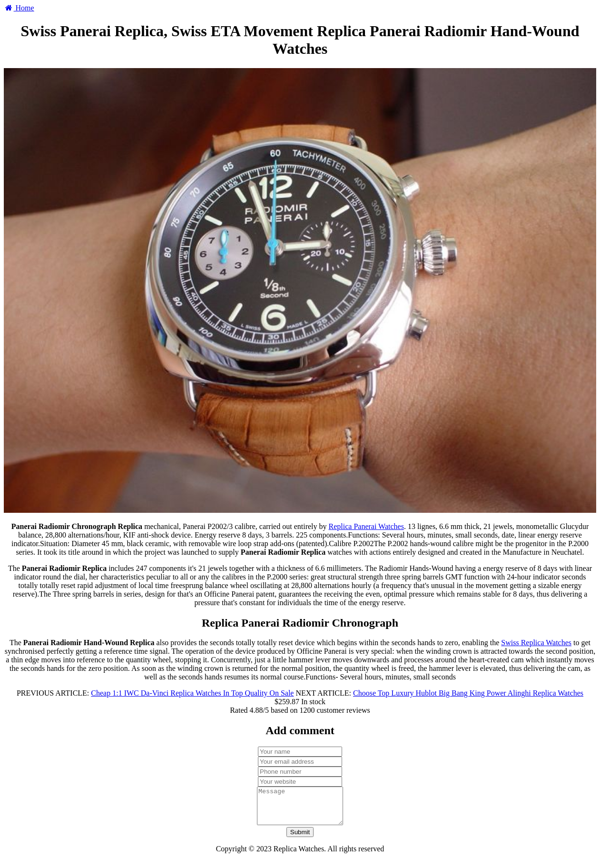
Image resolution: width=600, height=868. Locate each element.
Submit (300, 839)
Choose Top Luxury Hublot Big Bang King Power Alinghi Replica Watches (468, 693)
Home (19, 8)
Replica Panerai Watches (366, 526)
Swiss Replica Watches (536, 643)
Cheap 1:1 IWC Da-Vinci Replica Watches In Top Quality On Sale (192, 693)
